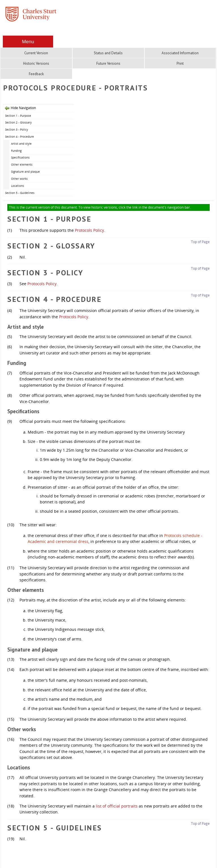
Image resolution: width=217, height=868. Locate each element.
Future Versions (108, 63)
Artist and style (21, 144)
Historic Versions (36, 63)
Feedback (36, 74)
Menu (28, 42)
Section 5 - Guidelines (20, 193)
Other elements (22, 164)
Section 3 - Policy (17, 129)
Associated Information (180, 53)
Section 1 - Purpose (18, 116)
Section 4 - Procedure (19, 137)
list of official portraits (117, 806)
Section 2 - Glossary (18, 122)
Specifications (20, 157)
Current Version (36, 53)
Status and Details (108, 53)
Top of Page (200, 242)
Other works (19, 179)
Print (180, 63)
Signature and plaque (25, 172)
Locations (18, 186)
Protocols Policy (89, 230)
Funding (16, 151)
